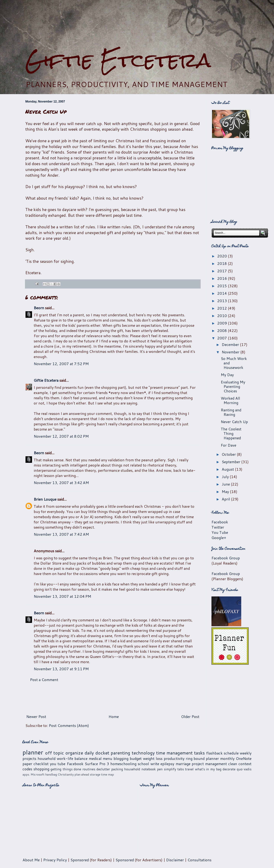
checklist (41, 764)
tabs (181, 769)
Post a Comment (44, 680)
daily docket (97, 753)
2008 (223, 330)
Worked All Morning (230, 400)
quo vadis (244, 769)
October (229, 454)
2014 (223, 293)
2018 (223, 263)
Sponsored (80, 860)
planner (33, 752)
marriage (183, 764)
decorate (229, 769)
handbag (51, 774)
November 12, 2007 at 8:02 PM (61, 436)
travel (189, 769)
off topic (54, 753)
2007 (223, 338)
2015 (223, 286)
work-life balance (72, 758)
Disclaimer (175, 860)
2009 (223, 323)
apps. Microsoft (34, 774)
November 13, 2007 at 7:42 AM (61, 534)
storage (95, 774)
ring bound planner (202, 758)
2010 (223, 316)
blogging (121, 758)
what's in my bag (208, 769)
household (47, 758)
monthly (227, 758)
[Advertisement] (137, 24)
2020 (223, 256)
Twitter (218, 527)
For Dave (228, 445)
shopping (41, 769)
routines (89, 769)
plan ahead (82, 774)
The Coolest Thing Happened (231, 433)
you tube (58, 764)
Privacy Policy (55, 860)
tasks (199, 753)
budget (136, 758)
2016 (223, 278)
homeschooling (123, 764)
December (231, 344)
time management (174, 753)
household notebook (140, 769)
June (226, 484)
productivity (174, 758)
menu (107, 758)
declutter (103, 769)
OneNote (244, 758)
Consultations (199, 860)
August (228, 469)
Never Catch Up (234, 422)
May (226, 492)
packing (117, 769)
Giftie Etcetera (118, 60)
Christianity (66, 774)
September (231, 462)
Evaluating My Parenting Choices (233, 386)
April (226, 499)
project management (209, 764)
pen (160, 769)
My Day (227, 375)
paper (27, 764)
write (155, 764)
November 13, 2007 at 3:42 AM (61, 483)
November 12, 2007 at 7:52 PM (61, 364)
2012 (223, 308)
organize (74, 753)
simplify (170, 769)
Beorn (39, 308)
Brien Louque (45, 499)
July (226, 477)
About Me (31, 860)
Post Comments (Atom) (69, 725)
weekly (246, 753)
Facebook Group (226, 558)
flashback (214, 753)
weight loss (153, 758)
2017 (223, 271)
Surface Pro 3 (97, 764)
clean (233, 764)
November (231, 352)
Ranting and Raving (231, 412)
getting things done (66, 769)
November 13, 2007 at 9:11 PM (61, 669)
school (143, 764)
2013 (223, 301)
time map (107, 774)
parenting (120, 753)
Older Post (190, 716)
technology (143, 753)
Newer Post (36, 716)
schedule (231, 753)
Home (114, 716)
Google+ (219, 538)
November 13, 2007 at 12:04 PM (62, 596)
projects (29, 758)
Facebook (220, 522)
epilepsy (167, 764)
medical (95, 758)
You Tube (220, 532)
